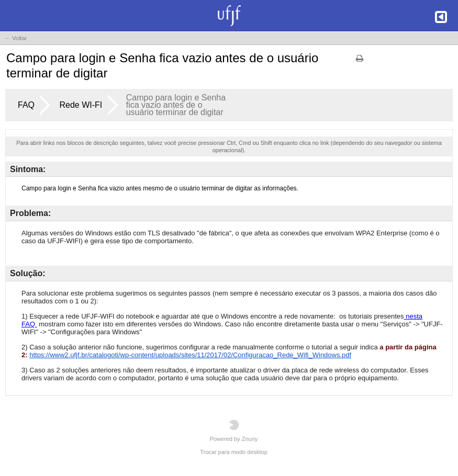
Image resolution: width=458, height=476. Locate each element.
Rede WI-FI (81, 105)
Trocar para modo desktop (234, 452)
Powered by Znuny (234, 431)
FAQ (26, 105)
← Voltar (16, 38)
